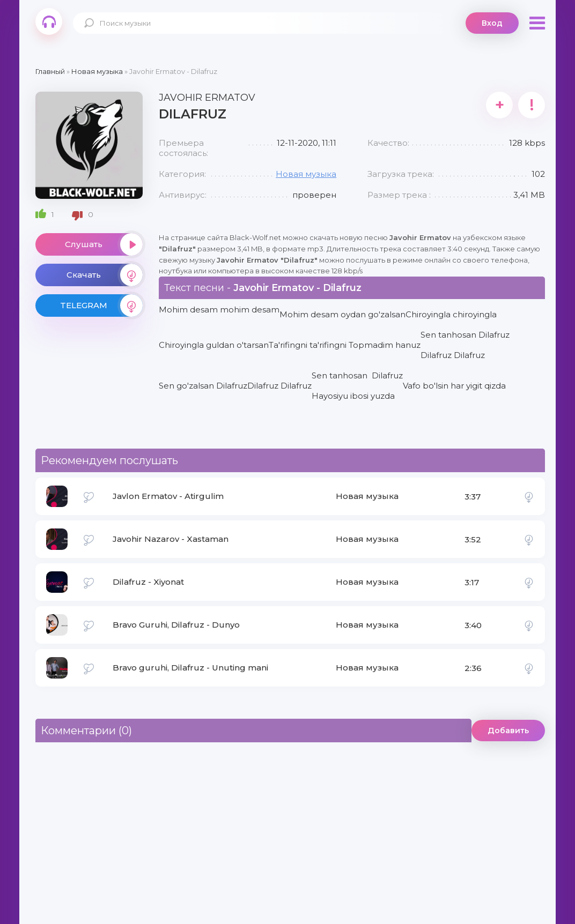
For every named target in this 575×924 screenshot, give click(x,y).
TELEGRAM (101, 305)
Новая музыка (306, 174)
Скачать (105, 275)
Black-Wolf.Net (49, 21)
